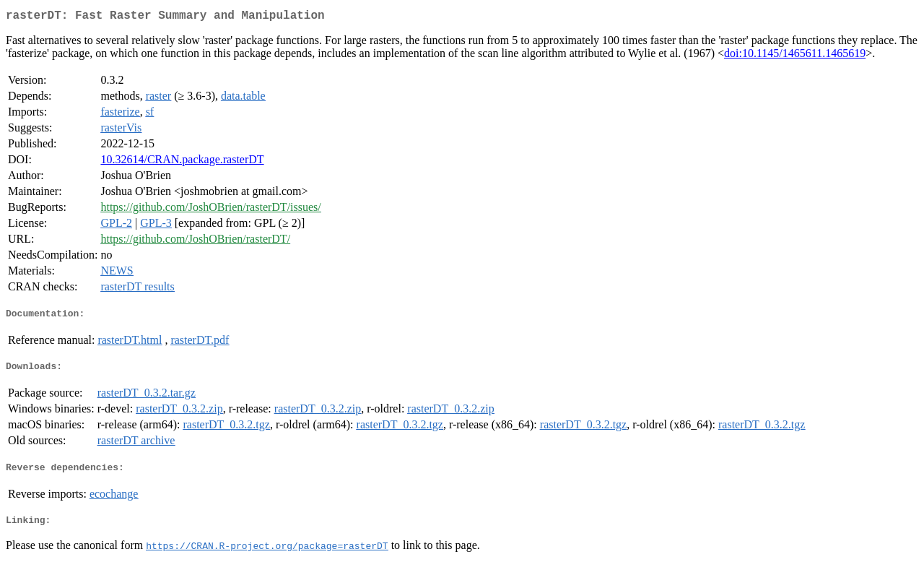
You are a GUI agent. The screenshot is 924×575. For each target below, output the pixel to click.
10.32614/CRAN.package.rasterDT (182, 162)
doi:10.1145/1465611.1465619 (795, 56)
